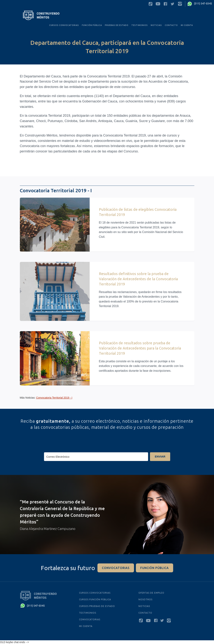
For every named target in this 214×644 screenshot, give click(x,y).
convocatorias (116, 568)
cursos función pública (95, 599)
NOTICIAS (144, 606)
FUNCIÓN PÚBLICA (92, 25)
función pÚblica (155, 568)
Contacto (171, 25)
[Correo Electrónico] (96, 457)
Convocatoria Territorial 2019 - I (54, 398)
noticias (156, 25)
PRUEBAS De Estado (117, 25)
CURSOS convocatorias (64, 25)
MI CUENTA (187, 25)
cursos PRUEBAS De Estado (97, 606)
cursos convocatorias (95, 593)
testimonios (140, 25)
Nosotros (145, 599)
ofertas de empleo (151, 593)
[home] (41, 15)
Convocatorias (90, 619)
